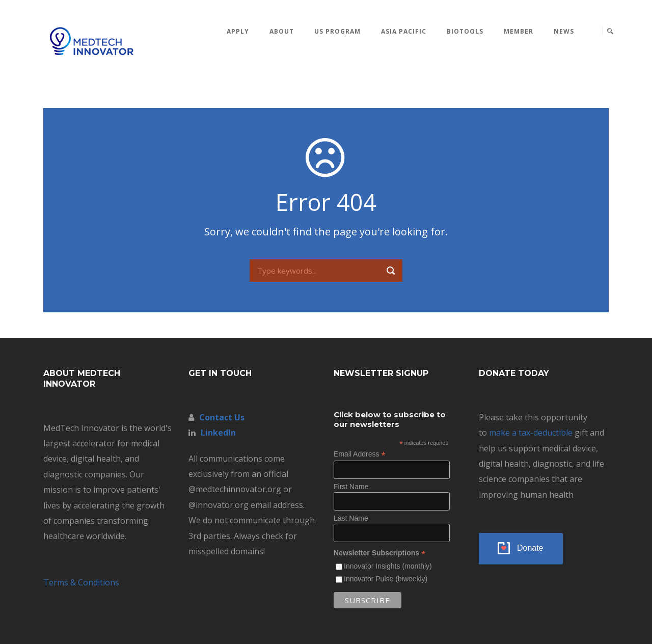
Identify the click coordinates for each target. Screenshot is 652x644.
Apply (238, 31)
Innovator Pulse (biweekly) (386, 579)
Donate (530, 548)
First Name (351, 487)
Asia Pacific (404, 31)
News (564, 31)
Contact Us (222, 417)
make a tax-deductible (531, 433)
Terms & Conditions (81, 582)
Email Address (360, 454)
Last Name (351, 518)
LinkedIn (218, 433)
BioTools (465, 31)
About (282, 31)
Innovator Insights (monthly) (388, 566)
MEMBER (519, 31)
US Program (337, 31)
